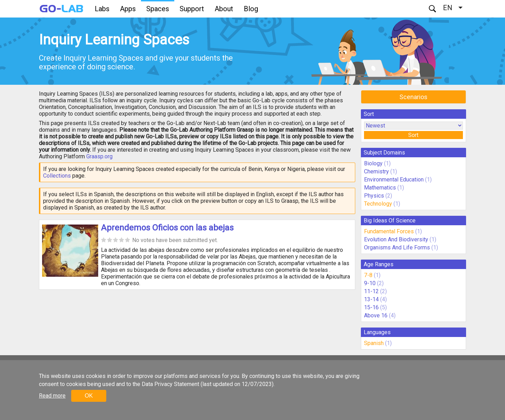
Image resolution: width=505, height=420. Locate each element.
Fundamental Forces (389, 231)
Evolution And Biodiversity (396, 239)
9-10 (370, 283)
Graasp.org (99, 156)
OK (89, 396)
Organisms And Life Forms (397, 247)
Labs (102, 9)
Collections (57, 176)
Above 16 (376, 315)
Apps (128, 9)
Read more (52, 396)
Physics (374, 196)
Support (192, 9)
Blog (251, 9)
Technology (378, 204)
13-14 (371, 299)
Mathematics (380, 188)
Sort (413, 135)
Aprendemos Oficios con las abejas (167, 228)
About (224, 9)
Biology (373, 163)
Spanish (374, 343)
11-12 (371, 291)
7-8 (368, 275)
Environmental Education (394, 180)
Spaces (158, 9)
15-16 (371, 307)
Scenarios (413, 97)
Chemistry (376, 171)
